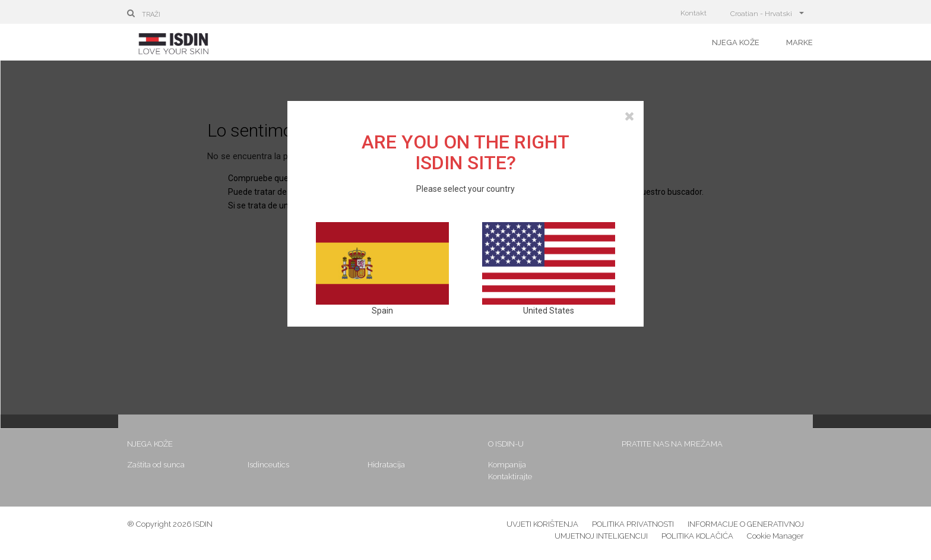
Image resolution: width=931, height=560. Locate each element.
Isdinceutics (268, 465)
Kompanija (507, 465)
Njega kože (736, 42)
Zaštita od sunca (156, 465)
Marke (799, 42)
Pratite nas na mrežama (672, 444)
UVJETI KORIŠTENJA (542, 524)
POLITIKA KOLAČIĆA (697, 536)
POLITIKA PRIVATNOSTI (633, 524)
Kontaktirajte (510, 477)
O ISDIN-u (506, 444)
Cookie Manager (775, 536)
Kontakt (693, 13)
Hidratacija (386, 465)
